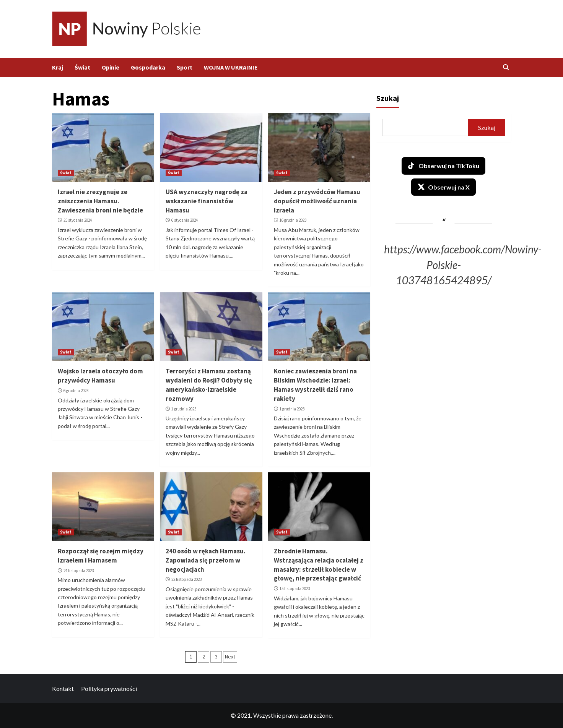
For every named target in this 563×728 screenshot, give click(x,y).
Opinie (111, 67)
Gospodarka (148, 67)
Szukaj (388, 98)
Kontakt (63, 688)
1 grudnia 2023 (184, 409)
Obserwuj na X (443, 187)
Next (230, 657)
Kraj (58, 67)
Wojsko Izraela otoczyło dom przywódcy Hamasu (100, 376)
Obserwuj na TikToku (443, 166)
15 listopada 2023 (295, 589)
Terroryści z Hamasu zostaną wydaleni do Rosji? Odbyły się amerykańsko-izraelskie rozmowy (209, 385)
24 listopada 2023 (79, 571)
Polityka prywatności (109, 688)
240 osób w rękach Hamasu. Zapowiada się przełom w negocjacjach (206, 560)
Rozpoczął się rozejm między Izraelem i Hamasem (101, 556)
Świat (82, 67)
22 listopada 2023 (186, 579)
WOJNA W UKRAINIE (231, 67)
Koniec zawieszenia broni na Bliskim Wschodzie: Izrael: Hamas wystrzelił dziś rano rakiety (315, 385)
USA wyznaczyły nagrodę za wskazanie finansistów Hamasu (207, 201)
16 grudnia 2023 (293, 220)
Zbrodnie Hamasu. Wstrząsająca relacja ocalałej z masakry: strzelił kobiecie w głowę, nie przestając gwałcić (319, 565)
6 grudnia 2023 (76, 391)
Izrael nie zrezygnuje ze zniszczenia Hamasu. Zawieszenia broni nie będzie (100, 201)
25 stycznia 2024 (78, 220)
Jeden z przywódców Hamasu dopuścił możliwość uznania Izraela (317, 201)
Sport (185, 67)
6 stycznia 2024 (185, 220)
